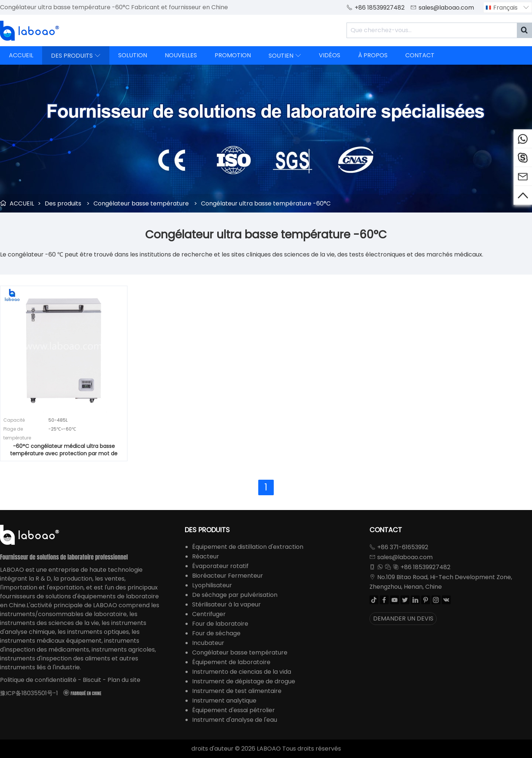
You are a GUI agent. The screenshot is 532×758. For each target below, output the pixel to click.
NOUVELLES (181, 55)
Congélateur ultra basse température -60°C (266, 203)
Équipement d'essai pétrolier (233, 710)
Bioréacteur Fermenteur (228, 576)
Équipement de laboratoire (231, 662)
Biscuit (92, 680)
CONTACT (420, 55)
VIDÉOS (330, 55)
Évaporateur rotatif (220, 566)
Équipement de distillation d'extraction (248, 547)
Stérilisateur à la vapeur (226, 604)
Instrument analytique (224, 701)
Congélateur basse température (141, 203)
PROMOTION (233, 55)
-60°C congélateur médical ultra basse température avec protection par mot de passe (64, 450)
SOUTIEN (285, 55)
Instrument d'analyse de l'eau (235, 720)
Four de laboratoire (220, 624)
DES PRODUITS (76, 55)
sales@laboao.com (446, 8)
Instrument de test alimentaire (237, 691)
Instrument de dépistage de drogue (244, 681)
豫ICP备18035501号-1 (29, 693)
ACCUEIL (21, 55)
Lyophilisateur (212, 585)
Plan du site (124, 680)
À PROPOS (373, 55)
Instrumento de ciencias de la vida (242, 672)
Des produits (63, 203)
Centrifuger (209, 614)
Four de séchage (216, 633)
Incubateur (208, 643)
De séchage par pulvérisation (235, 595)
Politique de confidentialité (38, 680)
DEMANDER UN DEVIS (403, 618)
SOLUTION (133, 55)
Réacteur (206, 556)
